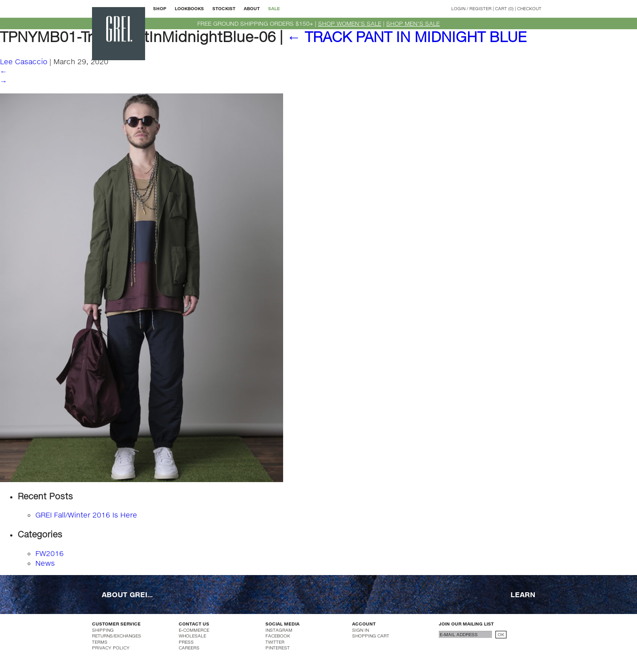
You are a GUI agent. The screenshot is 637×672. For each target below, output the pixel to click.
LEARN (523, 594)
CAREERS (189, 648)
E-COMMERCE (194, 630)
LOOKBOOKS (189, 8)
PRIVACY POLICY (111, 648)
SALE (274, 8)
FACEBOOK (278, 636)
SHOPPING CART (371, 636)
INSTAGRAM (279, 630)
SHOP (160, 8)
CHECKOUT (529, 8)
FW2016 (50, 553)
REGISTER (480, 8)
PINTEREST (278, 648)
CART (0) (504, 8)
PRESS (186, 642)
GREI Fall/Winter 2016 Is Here (86, 515)
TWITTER (275, 642)
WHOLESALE (192, 636)
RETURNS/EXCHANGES (117, 636)
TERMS (100, 642)
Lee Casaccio (24, 61)
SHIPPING (103, 630)
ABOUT (252, 8)
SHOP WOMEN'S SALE (350, 23)
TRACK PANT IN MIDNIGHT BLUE (407, 37)
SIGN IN (361, 630)
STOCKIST (224, 8)
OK (501, 634)
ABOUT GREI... (127, 594)
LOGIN (458, 8)
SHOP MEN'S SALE (413, 23)
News (45, 563)
